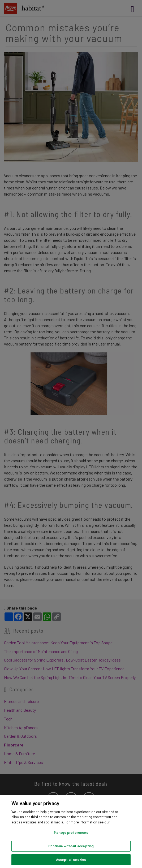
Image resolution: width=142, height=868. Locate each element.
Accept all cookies (71, 860)
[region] (71, 831)
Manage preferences (71, 832)
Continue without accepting (71, 846)
